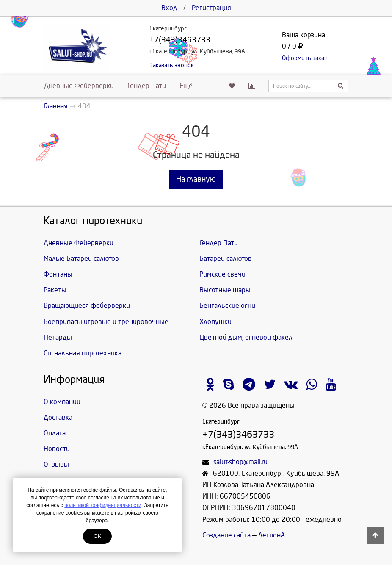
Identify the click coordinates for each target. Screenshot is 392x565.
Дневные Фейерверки (79, 86)
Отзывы (56, 464)
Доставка (58, 417)
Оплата (55, 433)
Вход (169, 8)
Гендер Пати (147, 86)
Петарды (58, 337)
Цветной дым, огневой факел (246, 337)
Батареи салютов (226, 259)
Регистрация (211, 8)
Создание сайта (226, 535)
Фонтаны (58, 274)
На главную (196, 179)
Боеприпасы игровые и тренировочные (106, 322)
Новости (57, 449)
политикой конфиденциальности (103, 505)
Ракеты (55, 290)
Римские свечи (222, 274)
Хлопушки (215, 322)
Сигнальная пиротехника (83, 353)
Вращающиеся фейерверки (87, 306)
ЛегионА (272, 535)
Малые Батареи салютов (81, 259)
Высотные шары (225, 290)
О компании (62, 402)
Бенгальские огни (227, 306)
